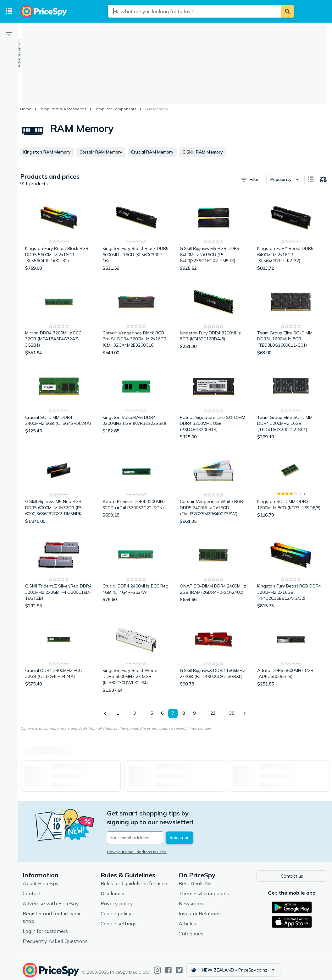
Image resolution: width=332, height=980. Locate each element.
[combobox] (195, 11)
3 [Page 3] (135, 713)
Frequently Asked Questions (55, 936)
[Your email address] (150, 829)
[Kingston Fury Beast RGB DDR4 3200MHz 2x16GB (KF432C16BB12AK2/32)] (291, 572)
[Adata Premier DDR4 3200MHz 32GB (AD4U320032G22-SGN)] (136, 487)
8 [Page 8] (184, 713)
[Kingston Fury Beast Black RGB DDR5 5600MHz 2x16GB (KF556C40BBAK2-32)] (59, 234)
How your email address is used (137, 843)
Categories (191, 929)
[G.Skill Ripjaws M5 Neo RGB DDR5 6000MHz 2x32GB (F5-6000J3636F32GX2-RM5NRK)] (59, 487)
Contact (32, 889)
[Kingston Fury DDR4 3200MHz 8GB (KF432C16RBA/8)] (213, 319)
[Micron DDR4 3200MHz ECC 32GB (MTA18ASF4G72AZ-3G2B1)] (59, 319)
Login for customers (45, 926)
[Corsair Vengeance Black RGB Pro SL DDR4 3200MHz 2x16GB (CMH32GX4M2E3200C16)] (136, 319)
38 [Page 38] (232, 713)
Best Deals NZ (195, 879)
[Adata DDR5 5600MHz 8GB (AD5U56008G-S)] (291, 656)
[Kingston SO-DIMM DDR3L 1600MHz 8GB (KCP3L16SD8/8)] (291, 487)
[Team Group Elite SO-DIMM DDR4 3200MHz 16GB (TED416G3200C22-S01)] (291, 403)
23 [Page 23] (213, 713)
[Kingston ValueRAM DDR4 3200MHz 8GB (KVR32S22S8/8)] (136, 403)
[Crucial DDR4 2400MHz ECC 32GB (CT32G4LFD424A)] (59, 656)
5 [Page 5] (152, 713)
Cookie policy (116, 909)
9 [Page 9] (194, 713)
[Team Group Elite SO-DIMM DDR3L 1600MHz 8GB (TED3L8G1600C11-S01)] (291, 319)
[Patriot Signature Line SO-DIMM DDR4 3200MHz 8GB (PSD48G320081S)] (213, 403)
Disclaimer (113, 889)
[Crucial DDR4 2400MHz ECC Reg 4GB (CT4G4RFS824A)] (136, 572)
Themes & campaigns (204, 889)
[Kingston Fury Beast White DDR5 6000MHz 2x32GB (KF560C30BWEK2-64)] (136, 656)
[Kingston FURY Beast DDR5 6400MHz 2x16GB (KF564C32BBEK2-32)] (291, 234)
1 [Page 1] (118, 713)
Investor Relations (200, 909)
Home (26, 109)
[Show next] (244, 713)
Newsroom (191, 899)
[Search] (287, 11)
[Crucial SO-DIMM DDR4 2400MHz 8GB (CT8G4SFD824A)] (59, 403)
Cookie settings (119, 919)
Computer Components (115, 109)
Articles (187, 919)
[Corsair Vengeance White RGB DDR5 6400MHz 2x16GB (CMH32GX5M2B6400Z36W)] (213, 487)
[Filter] (9, 34)
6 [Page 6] (162, 713)
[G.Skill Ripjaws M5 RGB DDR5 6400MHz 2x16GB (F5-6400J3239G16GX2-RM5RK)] (213, 234)
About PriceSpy (41, 879)
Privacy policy (117, 899)
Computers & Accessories (62, 109)
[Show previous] (105, 713)
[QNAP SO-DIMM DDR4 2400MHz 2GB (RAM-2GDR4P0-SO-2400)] (213, 572)
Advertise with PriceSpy (51, 899)
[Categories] (9, 11)
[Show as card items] (311, 180)
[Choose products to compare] (323, 180)
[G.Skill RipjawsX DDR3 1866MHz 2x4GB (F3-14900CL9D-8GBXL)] (213, 656)
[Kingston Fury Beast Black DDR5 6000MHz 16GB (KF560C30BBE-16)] (136, 234)
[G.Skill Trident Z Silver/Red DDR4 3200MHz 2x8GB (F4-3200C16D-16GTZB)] (59, 572)
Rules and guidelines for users (135, 879)
